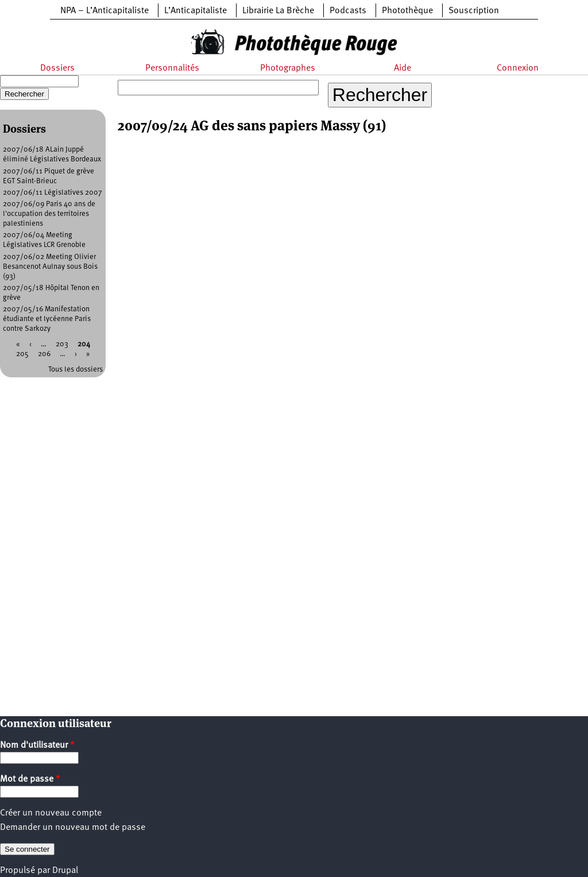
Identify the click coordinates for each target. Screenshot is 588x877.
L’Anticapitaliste (196, 11)
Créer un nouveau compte (51, 813)
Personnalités (172, 68)
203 (62, 344)
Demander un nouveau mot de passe (73, 828)
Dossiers (57, 68)
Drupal (65, 871)
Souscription (474, 11)
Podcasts (348, 11)
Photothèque (407, 11)
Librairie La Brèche (278, 11)
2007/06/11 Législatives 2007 (53, 193)
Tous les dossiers (76, 370)
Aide (403, 68)
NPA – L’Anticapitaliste (105, 11)
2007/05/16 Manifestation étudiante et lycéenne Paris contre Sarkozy (47, 319)
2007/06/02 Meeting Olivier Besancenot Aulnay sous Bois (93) (50, 267)
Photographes (288, 68)
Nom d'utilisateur (37, 745)
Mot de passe (30, 779)
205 (22, 354)
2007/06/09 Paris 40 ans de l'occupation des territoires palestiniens (49, 214)
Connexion (518, 68)
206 (44, 354)
